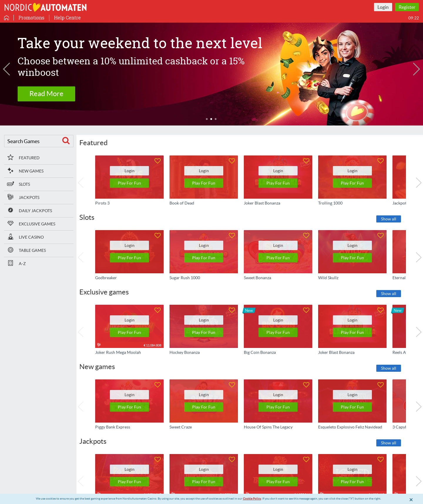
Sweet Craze (181, 427)
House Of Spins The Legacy (268, 427)
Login (383, 7)
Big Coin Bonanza (260, 352)
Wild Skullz (328, 277)
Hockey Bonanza (185, 352)
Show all (389, 219)
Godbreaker (106, 277)
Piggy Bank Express (113, 427)
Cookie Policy (252, 499)
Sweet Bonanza (257, 277)
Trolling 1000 (330, 203)
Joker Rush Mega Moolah (118, 352)
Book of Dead (182, 203)
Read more (46, 88)
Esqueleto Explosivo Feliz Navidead (350, 427)
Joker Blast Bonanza (262, 203)
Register (407, 7)
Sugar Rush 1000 (185, 277)
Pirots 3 (102, 203)
